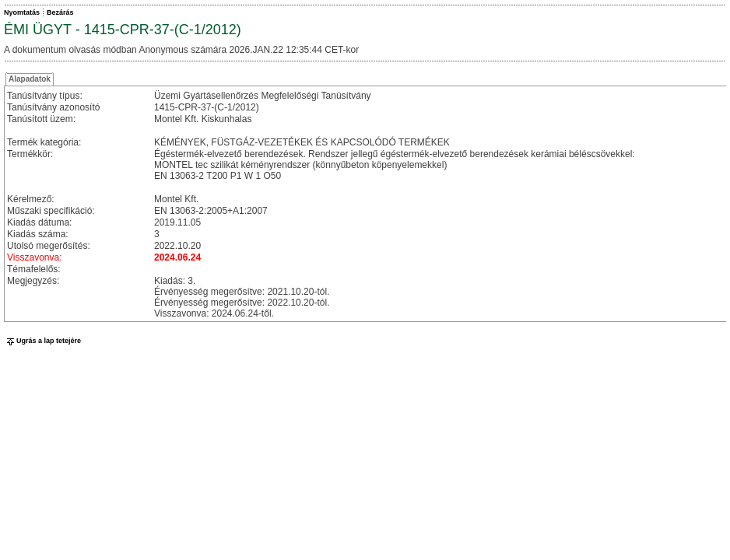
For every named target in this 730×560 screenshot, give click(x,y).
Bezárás (60, 12)
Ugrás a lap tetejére (42, 341)
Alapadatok (30, 79)
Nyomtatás (22, 12)
